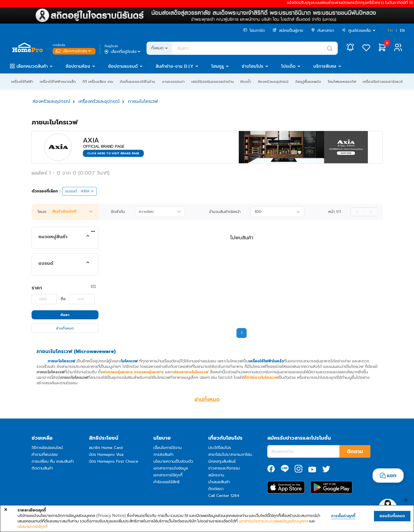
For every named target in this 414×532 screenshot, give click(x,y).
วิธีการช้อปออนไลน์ (47, 448)
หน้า (335, 212)
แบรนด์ (46, 263)
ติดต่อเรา (216, 489)
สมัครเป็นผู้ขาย (288, 31)
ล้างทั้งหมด (65, 328)
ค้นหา (65, 315)
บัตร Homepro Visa (106, 455)
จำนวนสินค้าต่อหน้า (225, 212)
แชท (392, 476)
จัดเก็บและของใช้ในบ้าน (137, 82)
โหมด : (43, 212)
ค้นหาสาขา (323, 31)
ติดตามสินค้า (42, 468)
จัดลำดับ (118, 212)
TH (390, 31)
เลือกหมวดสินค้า (32, 66)
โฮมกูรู (218, 66)
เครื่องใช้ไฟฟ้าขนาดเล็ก (58, 82)
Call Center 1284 (224, 496)
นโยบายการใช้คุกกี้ (33, 527)
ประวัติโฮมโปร (220, 448)
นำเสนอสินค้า (219, 482)
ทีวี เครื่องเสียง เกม (98, 82)
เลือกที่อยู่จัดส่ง (123, 52)
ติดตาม (355, 451)
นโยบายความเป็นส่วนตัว (173, 461)
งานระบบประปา (173, 82)
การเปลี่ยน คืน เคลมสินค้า (53, 461)
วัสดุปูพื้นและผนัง (308, 82)
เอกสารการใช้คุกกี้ (168, 475)
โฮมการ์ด (254, 31)
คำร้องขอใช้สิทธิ (167, 482)
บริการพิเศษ (325, 66)
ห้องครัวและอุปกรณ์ (273, 82)
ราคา (37, 288)
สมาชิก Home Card (106, 448)
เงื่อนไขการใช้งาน (167, 448)
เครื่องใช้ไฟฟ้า (22, 82)
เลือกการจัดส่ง (74, 51)
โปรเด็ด (288, 66)
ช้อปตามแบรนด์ (123, 66)
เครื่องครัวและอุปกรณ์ (99, 101)
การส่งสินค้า (163, 455)
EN (402, 31)
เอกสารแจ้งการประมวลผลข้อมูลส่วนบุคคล (273, 521)
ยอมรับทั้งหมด (392, 516)
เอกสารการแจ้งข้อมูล (171, 468)
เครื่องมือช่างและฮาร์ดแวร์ (383, 82)
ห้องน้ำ (246, 82)
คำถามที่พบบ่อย (45, 455)
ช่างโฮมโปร (253, 66)
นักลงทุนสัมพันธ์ (222, 461)
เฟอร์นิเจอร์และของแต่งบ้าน (212, 82)
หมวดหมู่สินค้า (53, 237)
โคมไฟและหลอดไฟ (342, 82)
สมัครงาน (216, 475)
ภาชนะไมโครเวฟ (143, 101)
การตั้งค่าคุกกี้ (343, 516)
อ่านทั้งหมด (207, 399)
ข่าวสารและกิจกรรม (224, 468)
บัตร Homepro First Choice (114, 461)
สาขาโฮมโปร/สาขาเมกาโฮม (230, 455)
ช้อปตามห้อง (78, 66)
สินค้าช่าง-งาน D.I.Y (174, 66)
